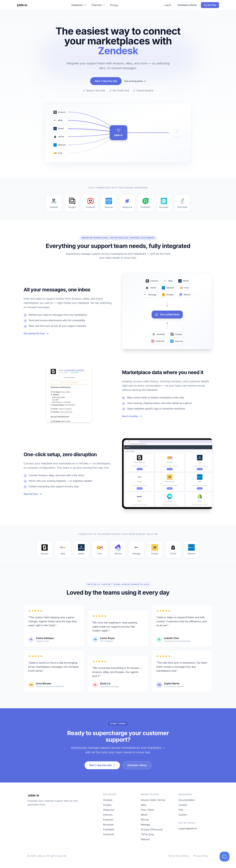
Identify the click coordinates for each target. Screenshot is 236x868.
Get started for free (36, 333)
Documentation (187, 800)
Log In (168, 5)
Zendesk (108, 800)
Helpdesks (79, 5)
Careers (183, 815)
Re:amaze (108, 825)
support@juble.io (188, 828)
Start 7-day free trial (106, 81)
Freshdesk (109, 829)
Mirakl (144, 815)
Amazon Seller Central (153, 800)
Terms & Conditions (179, 856)
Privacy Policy (201, 856)
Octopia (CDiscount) (152, 829)
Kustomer (108, 820)
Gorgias (107, 805)
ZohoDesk (109, 834)
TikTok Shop (147, 834)
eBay (143, 805)
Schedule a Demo (187, 5)
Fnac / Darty (147, 810)
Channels (98, 5)
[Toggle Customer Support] (225, 857)
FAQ (181, 810)
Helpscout (109, 810)
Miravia (145, 820)
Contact (183, 805)
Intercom (108, 815)
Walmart (145, 839)
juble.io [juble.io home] (22, 5)
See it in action (132, 416)
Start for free (33, 494)
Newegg (145, 825)
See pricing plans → (135, 81)
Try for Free (210, 5)
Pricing (114, 5)
